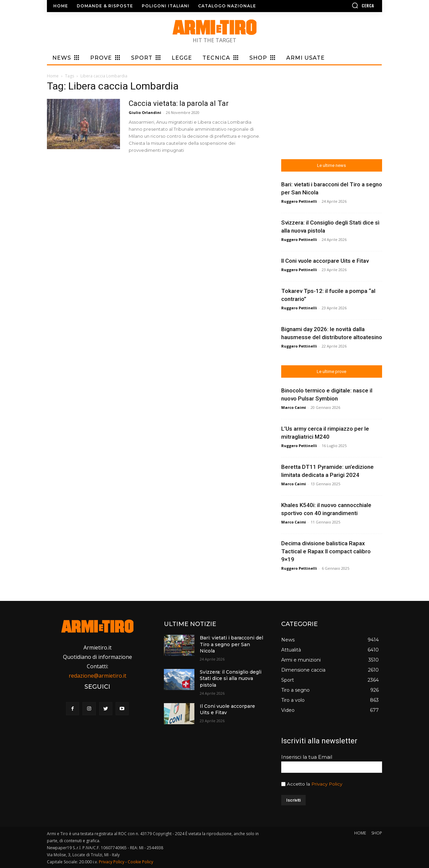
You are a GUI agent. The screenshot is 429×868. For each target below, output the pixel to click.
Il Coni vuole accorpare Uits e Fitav (325, 261)
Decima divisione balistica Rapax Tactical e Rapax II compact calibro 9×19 (326, 551)
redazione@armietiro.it (98, 676)
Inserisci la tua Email (307, 757)
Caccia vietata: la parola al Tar (179, 103)
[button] (344, 5)
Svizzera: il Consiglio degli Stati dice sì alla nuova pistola (231, 678)
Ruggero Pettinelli (299, 201)
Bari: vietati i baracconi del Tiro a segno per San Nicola (231, 644)
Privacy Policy (327, 784)
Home (53, 76)
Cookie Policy (140, 862)
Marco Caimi (294, 407)
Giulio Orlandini (145, 112)
